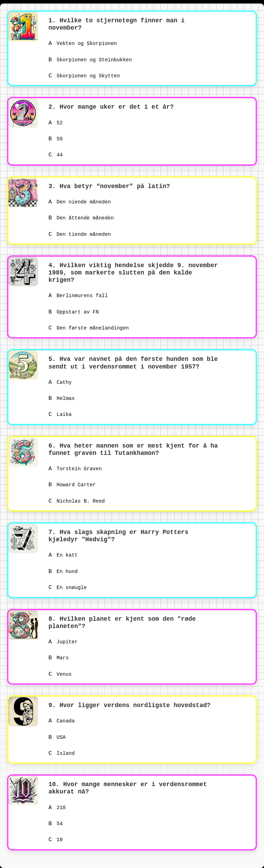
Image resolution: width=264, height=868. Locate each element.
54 (56, 824)
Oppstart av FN (74, 312)
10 (56, 840)
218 (57, 808)
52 (56, 123)
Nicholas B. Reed (77, 501)
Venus (60, 674)
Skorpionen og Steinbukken (90, 60)
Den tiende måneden (80, 234)
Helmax (62, 398)
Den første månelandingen (89, 328)
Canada (62, 721)
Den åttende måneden (81, 218)
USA (57, 737)
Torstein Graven (75, 469)
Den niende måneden (80, 202)
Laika (60, 414)
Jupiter (63, 642)
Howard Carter (72, 485)
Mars (59, 658)
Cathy (60, 382)
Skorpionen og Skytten (84, 76)
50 (56, 139)
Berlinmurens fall (78, 296)
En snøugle (68, 588)
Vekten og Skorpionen (83, 44)
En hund (63, 572)
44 (56, 155)
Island (62, 753)
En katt (63, 555)
